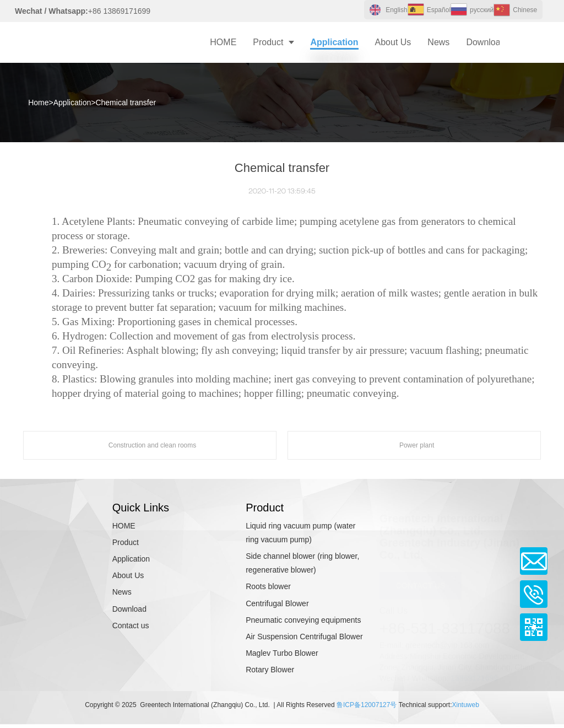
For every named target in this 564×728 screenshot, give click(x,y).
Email (534, 561)
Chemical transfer (126, 103)
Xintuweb (465, 705)
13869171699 (474, 675)
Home (38, 103)
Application (72, 103)
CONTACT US (421, 583)
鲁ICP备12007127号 (367, 705)
